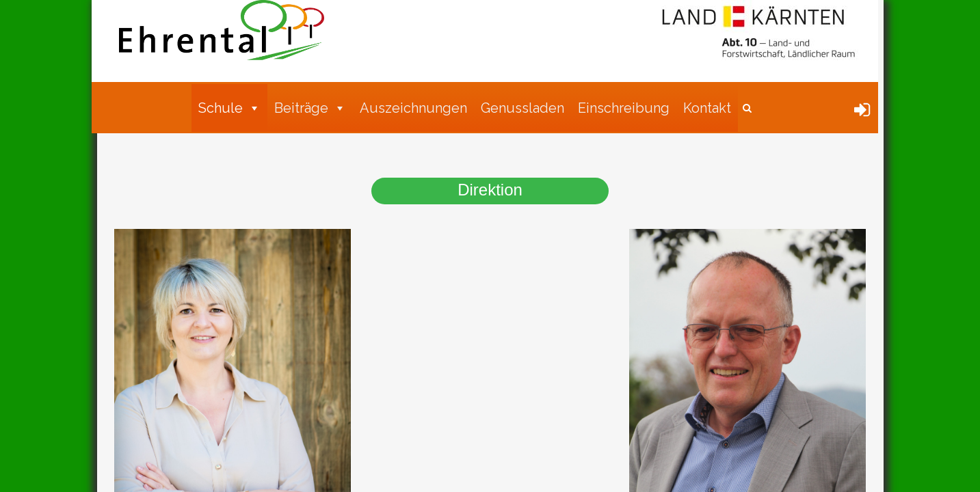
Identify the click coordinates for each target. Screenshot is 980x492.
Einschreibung (624, 108)
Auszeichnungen (413, 108)
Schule (229, 108)
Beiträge (310, 108)
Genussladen (522, 108)
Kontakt (707, 108)
